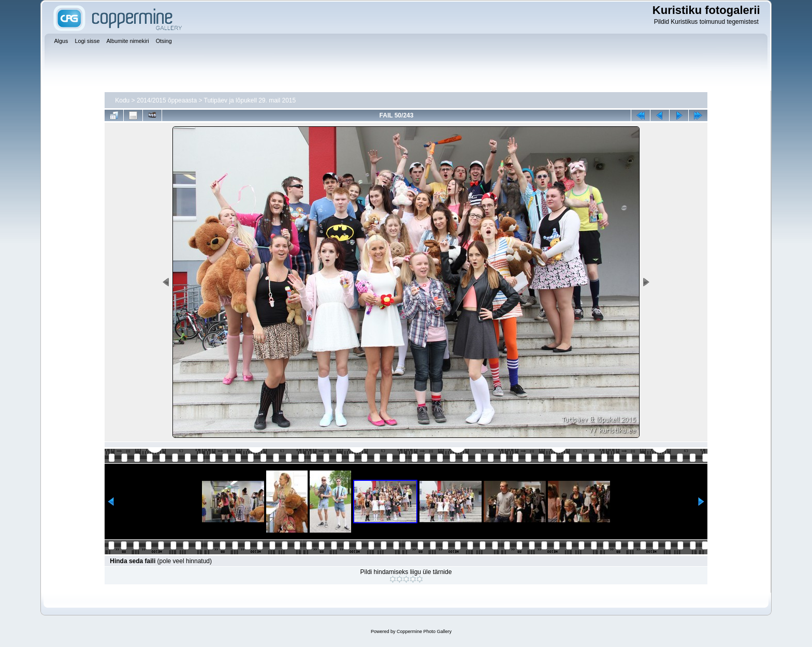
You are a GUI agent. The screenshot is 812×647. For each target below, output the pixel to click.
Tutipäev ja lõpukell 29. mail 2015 (250, 100)
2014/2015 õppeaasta (167, 100)
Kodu (122, 100)
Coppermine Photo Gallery (424, 631)
